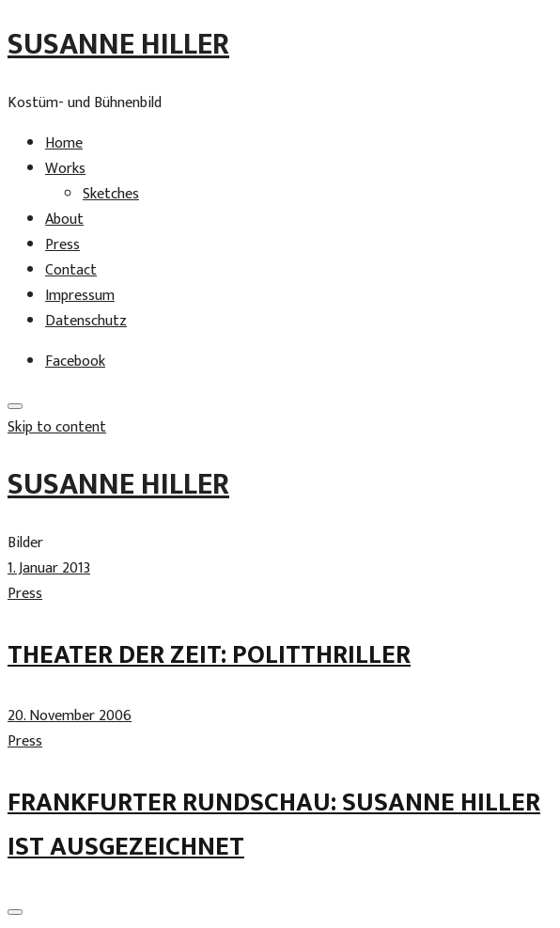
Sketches (111, 194)
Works (65, 169)
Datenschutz (86, 321)
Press (62, 245)
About (64, 220)
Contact (71, 270)
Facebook (75, 362)
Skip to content (57, 427)
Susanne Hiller (118, 45)
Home (64, 143)
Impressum (80, 296)
